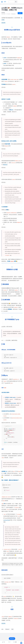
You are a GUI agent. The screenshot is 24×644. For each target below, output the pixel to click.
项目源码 (3, 23)
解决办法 (5, 165)
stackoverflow (6, 520)
